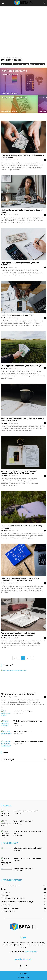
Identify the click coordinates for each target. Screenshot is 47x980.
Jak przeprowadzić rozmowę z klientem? (28, 848)
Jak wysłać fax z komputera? (23, 868)
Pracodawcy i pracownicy (10, 908)
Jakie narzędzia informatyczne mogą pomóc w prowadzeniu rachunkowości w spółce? (20, 579)
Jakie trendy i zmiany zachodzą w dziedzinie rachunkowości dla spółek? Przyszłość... (19, 472)
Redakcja (5, 74)
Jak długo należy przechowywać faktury (27, 858)
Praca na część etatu (8, 911)
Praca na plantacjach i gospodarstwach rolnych (17, 902)
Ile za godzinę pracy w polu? (23, 711)
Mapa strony (23, 974)
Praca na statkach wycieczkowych (13, 898)
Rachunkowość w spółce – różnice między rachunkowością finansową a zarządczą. (18, 634)
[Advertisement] (23, 30)
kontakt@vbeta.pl (31, 952)
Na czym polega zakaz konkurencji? (19, 694)
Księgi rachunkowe (36, 64)
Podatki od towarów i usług (10, 93)
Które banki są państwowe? (23, 731)
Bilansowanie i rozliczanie (21, 64)
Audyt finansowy (7, 64)
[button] (44, 3)
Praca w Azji (5, 895)
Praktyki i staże (6, 905)
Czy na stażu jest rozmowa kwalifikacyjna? (28, 741)
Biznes (3, 889)
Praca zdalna (5, 892)
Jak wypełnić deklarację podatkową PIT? (17, 315)
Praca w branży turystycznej (11, 886)
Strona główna (5, 57)
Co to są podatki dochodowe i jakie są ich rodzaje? (22, 366)
